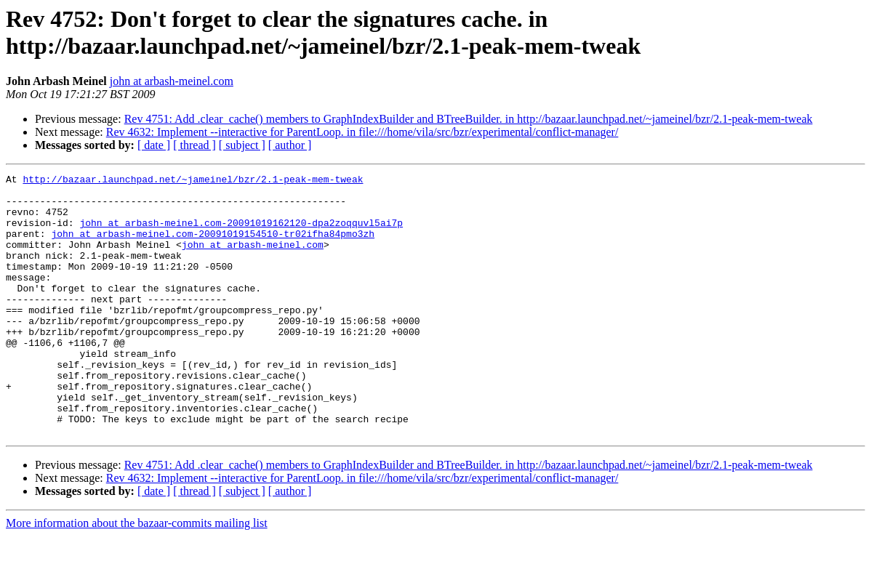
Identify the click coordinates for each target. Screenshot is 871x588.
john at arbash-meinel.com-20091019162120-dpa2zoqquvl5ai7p (241, 233)
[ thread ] (194, 145)
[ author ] (290, 145)
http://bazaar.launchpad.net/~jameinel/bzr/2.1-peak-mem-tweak (193, 181)
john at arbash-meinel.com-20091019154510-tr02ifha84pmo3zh (213, 246)
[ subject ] (242, 145)
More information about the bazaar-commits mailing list (137, 575)
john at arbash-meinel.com (172, 81)
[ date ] (154, 145)
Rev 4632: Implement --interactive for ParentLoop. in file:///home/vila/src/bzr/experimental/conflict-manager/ (362, 132)
